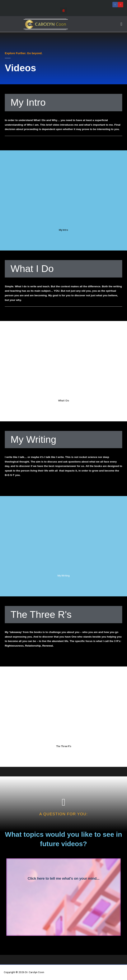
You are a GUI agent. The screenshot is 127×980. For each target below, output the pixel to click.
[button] (64, 11)
